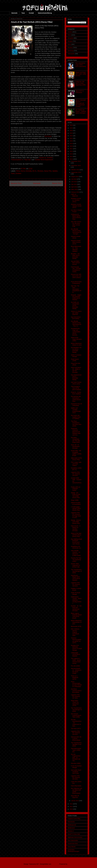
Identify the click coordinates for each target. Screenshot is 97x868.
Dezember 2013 (76, 161)
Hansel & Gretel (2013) (76, 237)
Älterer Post (57, 183)
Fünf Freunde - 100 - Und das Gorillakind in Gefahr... (76, 269)
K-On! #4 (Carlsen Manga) (76, 767)
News (69, 44)
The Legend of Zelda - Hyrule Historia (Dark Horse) (76, 661)
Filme (18, 171)
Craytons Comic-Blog (74, 819)
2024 (71, 131)
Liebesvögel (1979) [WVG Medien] (76, 654)
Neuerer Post (16, 183)
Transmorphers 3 (17, 160)
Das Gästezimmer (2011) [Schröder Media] (76, 377)
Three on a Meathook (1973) (75, 678)
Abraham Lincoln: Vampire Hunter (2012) (76, 206)
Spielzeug (71, 51)
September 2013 (76, 172)
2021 (71, 138)
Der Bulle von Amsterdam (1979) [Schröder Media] (75, 305)
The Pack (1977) (76, 729)
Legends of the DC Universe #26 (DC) (75, 733)
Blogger (70, 864)
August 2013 (75, 177)
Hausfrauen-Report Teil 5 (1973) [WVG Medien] (76, 578)
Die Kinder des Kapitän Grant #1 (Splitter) (76, 417)
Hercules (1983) (76, 763)
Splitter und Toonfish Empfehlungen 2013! (76, 410)
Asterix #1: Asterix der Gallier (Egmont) (76, 313)
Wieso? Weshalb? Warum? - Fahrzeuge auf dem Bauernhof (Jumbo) (81, 103)
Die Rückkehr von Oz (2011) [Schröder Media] (76, 350)
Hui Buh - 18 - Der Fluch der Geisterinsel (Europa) (76, 608)
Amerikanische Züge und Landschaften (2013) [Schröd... (76, 332)
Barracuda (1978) (76, 626)
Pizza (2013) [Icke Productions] (76, 283)
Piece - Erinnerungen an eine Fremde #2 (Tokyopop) (76, 684)
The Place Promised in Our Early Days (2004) (76, 424)
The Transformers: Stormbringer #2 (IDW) (76, 571)
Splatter (55, 171)
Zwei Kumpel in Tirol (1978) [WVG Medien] (76, 388)
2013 (71, 159)
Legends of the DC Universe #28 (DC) (75, 584)
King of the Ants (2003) (76, 364)
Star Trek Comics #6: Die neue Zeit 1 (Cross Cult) (76, 224)
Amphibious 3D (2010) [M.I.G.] (76, 547)
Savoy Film (48, 171)
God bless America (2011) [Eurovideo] (76, 691)
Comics (70, 32)
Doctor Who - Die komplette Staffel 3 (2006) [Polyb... (76, 453)
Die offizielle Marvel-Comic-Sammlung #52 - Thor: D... (76, 324)
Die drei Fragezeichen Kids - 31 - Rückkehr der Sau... (76, 757)
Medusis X (71, 831)
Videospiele (71, 54)
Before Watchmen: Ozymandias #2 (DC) (76, 622)
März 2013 (75, 189)
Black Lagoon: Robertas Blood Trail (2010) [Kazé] (76, 616)
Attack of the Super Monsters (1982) (76, 339)
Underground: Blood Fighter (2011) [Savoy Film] (76, 217)
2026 (71, 125)
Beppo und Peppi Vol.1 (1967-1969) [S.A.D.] (81, 74)
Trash (13, 173)
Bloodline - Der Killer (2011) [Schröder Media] (75, 256)
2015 (71, 154)
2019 (71, 144)
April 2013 (74, 187)
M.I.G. (35, 171)
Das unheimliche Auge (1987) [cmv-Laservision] (81, 65)
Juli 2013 (74, 179)
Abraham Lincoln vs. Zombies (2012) (76, 200)
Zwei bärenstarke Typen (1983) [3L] (76, 750)
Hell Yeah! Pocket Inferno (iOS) (76, 383)
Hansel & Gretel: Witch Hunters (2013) (76, 242)
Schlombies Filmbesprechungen (73, 851)
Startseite (14, 13)
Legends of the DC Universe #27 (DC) (75, 696)
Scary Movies (72, 847)
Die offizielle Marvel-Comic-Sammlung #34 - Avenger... (76, 231)
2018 (71, 146)
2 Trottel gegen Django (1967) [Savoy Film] (76, 508)
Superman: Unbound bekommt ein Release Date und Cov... (76, 432)
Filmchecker (71, 822)
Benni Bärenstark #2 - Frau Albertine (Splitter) (76, 249)
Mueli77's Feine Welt (74, 834)
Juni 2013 (74, 182)
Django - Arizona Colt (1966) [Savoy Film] (76, 522)
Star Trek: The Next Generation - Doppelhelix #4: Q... (76, 289)
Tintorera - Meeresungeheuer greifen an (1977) (76, 640)
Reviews (40, 171)
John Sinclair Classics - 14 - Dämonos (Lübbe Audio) (76, 553)
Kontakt (31, 13)
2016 (71, 151)
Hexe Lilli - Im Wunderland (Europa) (75, 446)
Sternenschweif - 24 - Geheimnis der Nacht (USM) (76, 671)
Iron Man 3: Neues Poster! (76, 211)
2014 (71, 156)
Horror (23, 171)
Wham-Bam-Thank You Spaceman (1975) (75, 703)
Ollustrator (55, 864)
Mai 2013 (74, 184)
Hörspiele (70, 38)
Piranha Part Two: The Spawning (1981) (76, 560)
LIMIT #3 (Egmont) (74, 195)
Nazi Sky (28, 160)
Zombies (18, 173)
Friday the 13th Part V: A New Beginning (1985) (81, 83)
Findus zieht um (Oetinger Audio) (76, 489)
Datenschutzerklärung (45, 13)
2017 (71, 149)
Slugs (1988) (75, 500)
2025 (71, 128)
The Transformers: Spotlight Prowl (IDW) (76, 744)
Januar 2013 (75, 801)
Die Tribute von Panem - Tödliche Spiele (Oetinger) (81, 111)
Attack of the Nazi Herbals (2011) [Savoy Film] (76, 535)
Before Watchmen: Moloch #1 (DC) (76, 344)
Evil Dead (48, 136)
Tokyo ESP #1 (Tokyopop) (80, 92)
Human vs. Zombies (46, 158)
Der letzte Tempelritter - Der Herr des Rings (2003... (76, 440)
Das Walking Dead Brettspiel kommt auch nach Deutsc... (76, 541)
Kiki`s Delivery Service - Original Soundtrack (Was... (75, 632)
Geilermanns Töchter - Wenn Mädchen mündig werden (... (76, 600)
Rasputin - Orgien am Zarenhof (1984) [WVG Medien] (76, 297)
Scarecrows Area (73, 843)
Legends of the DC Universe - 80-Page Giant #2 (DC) (76, 515)
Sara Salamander (73, 840)
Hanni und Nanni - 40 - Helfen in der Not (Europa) (76, 370)
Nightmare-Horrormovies (75, 837)
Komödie (29, 171)
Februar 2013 (75, 192)
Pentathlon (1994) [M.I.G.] (76, 469)
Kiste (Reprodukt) (76, 786)
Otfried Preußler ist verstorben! (76, 503)
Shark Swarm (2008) (75, 360)
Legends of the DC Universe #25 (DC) (75, 777)
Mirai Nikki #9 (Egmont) (75, 797)
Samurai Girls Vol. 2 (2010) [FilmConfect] (76, 739)
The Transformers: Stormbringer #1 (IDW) (76, 710)
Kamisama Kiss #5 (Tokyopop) (76, 405)
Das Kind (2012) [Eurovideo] (76, 318)
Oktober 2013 (75, 170)
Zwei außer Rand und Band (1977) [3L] (76, 772)
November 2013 (76, 166)
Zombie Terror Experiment (44, 160)
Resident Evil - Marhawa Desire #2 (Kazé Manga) (76, 648)
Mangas (70, 41)
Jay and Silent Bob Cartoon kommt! (75, 263)
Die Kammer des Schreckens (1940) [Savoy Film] (76, 399)
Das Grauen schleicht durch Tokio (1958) (76, 715)
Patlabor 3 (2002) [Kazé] (76, 589)
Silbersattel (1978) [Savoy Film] (76, 459)
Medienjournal (72, 825)
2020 (71, 141)
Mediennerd (71, 828)
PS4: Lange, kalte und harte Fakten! (76, 464)
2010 (71, 809)
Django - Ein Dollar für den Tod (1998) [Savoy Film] (76, 495)
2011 (71, 807)
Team (23, 13)
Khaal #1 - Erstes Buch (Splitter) (76, 393)
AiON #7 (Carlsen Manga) (76, 356)
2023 (71, 133)
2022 (71, 136)
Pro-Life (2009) (75, 666)
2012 (71, 804)
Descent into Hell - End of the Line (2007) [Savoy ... (76, 277)
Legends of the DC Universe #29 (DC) (75, 474)
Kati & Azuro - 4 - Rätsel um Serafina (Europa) (76, 528)
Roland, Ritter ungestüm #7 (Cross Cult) (75, 565)
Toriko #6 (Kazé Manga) (76, 593)
